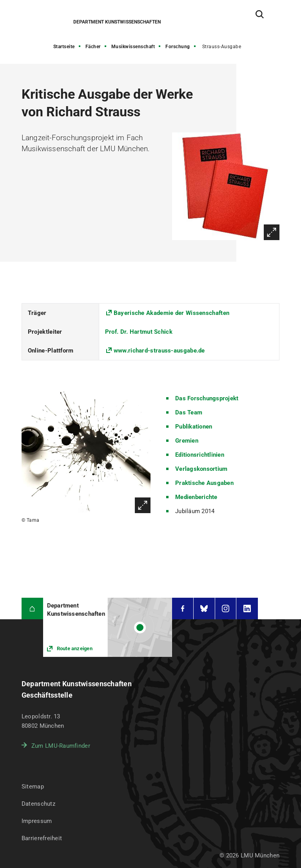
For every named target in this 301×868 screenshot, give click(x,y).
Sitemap (33, 787)
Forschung (178, 47)
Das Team (189, 412)
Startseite (64, 47)
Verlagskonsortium (201, 469)
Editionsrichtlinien (200, 455)
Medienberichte (196, 497)
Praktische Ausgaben (204, 483)
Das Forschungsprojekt (207, 398)
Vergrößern (272, 232)
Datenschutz (38, 804)
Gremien (187, 441)
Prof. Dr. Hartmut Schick (139, 332)
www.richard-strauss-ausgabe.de (159, 351)
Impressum (37, 821)
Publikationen (194, 427)
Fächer (93, 47)
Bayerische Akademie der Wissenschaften (171, 313)
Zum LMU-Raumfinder (61, 746)
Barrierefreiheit (42, 838)
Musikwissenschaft (133, 47)
